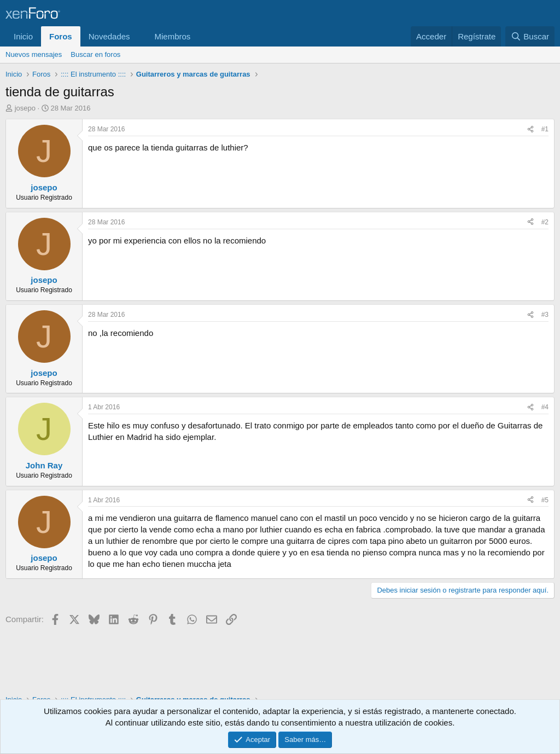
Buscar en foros (95, 54)
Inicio (23, 36)
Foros (61, 36)
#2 (545, 222)
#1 (545, 129)
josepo (25, 108)
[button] (138, 36)
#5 (545, 500)
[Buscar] (530, 36)
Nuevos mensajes (34, 54)
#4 (545, 407)
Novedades (109, 36)
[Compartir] (530, 129)
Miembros (172, 36)
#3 (545, 315)
